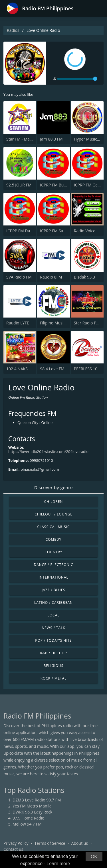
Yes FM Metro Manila (32, 806)
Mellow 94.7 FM (27, 824)
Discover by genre (53, 487)
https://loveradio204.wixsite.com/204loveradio (48, 451)
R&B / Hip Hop (53, 653)
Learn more (58, 864)
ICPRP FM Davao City (25, 231)
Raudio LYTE (18, 323)
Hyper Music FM (89, 139)
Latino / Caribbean (53, 603)
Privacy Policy (16, 843)
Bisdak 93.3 (84, 277)
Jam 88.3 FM (51, 139)
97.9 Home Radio (28, 818)
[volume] (77, 79)
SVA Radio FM (19, 277)
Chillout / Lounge (53, 514)
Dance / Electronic (54, 565)
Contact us (13, 849)
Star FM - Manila (21, 139)
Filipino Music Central (60, 323)
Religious (53, 666)
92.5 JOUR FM (19, 185)
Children (54, 502)
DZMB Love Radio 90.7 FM (37, 800)
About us (80, 843)
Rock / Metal (54, 678)
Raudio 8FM (51, 277)
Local (54, 615)
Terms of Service (50, 843)
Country (53, 552)
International (53, 577)
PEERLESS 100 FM (90, 369)
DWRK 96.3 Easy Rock (32, 812)
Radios (13, 30)
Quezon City (28, 423)
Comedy (54, 539)
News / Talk (53, 628)
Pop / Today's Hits (53, 640)
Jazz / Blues (53, 590)
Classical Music (54, 527)
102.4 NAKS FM (20, 369)
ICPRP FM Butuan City (60, 185)
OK (94, 857)
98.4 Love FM (52, 369)
